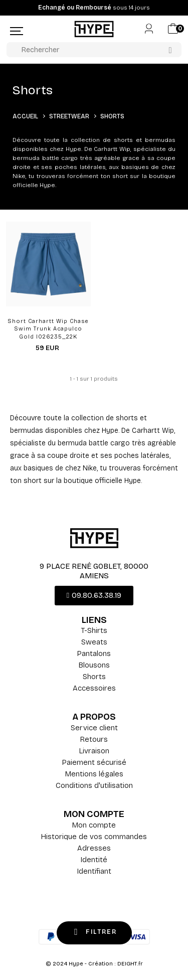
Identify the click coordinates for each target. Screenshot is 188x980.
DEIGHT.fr (130, 964)
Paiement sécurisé (94, 762)
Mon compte (94, 825)
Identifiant (94, 871)
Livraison (94, 751)
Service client (94, 728)
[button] (94, 596)
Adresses (94, 848)
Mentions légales (94, 774)
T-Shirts (94, 630)
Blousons (94, 665)
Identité (94, 860)
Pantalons (94, 654)
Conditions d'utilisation (94, 785)
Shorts (94, 677)
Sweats (94, 642)
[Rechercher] (94, 50)
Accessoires (94, 688)
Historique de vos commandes (94, 837)
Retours (94, 739)
